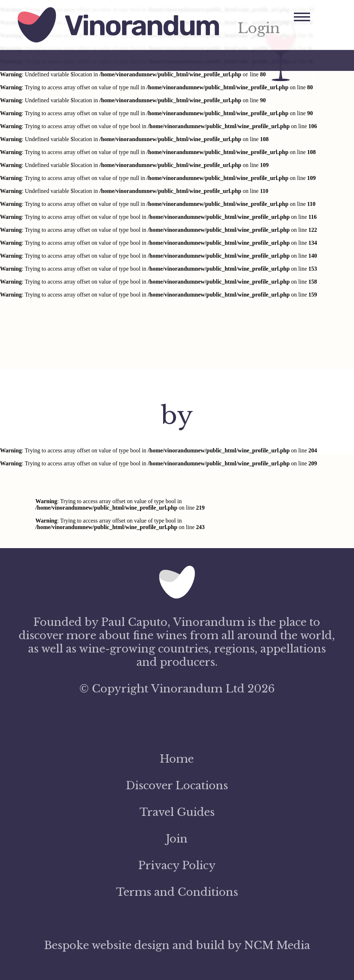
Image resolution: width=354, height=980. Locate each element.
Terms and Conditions (177, 892)
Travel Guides (177, 812)
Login (259, 28)
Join (177, 839)
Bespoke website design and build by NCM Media (177, 945)
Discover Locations (177, 785)
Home (177, 759)
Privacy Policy (177, 865)
